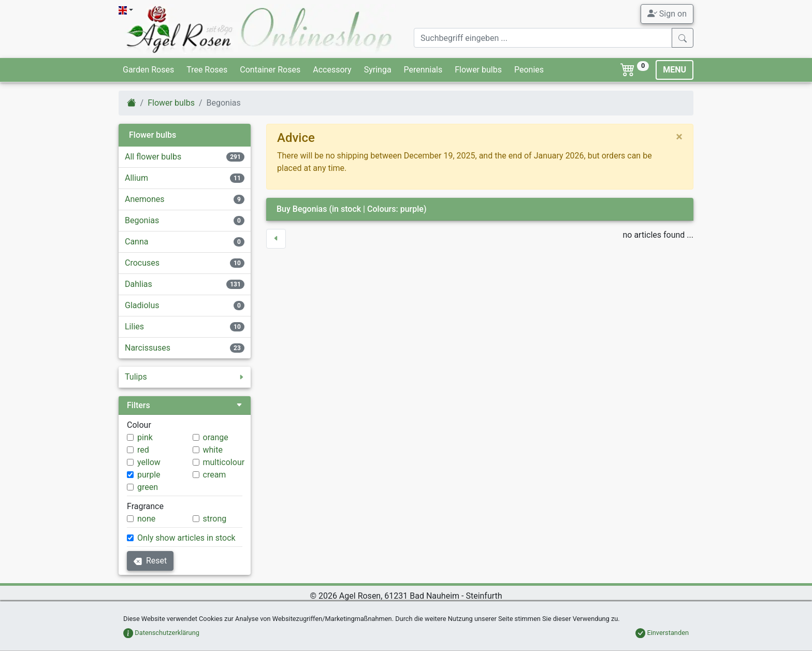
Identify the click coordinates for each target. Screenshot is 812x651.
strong (215, 519)
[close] (679, 137)
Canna (137, 242)
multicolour (224, 462)
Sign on (667, 13)
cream (215, 475)
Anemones (145, 199)
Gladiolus (142, 305)
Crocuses (142, 263)
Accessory (332, 70)
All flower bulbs (153, 157)
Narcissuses (148, 348)
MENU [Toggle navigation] (675, 70)
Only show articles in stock (186, 538)
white (213, 450)
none (146, 519)
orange (216, 437)
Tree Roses (207, 70)
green (148, 487)
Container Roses (270, 70)
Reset (150, 561)
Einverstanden (662, 633)
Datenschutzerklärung (161, 633)
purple (149, 475)
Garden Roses (148, 70)
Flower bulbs (478, 70)
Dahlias (139, 284)
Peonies (529, 70)
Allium (136, 178)
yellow (149, 462)
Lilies (134, 327)
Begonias (142, 220)
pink (145, 437)
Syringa (378, 70)
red (143, 450)
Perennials (423, 70)
